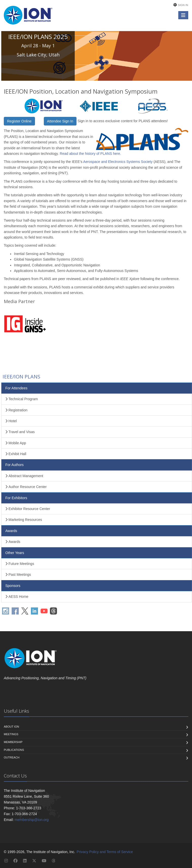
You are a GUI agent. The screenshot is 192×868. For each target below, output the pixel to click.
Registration (16, 410)
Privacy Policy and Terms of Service (105, 852)
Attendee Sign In (60, 121)
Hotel (11, 421)
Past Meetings (18, 575)
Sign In (183, 5)
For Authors (14, 465)
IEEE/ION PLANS (21, 377)
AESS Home (17, 597)
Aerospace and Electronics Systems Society (118, 162)
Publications (14, 750)
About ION (11, 727)
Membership (13, 742)
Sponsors (13, 586)
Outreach (12, 757)
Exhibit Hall (16, 454)
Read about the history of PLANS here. (90, 154)
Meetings (11, 734)
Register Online (19, 121)
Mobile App (16, 443)
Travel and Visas (20, 432)
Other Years (15, 553)
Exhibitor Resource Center (28, 509)
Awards (11, 531)
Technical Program (22, 399)
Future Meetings (20, 564)
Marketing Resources (24, 520)
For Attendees (16, 388)
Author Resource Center (26, 487)
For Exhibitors (16, 498)
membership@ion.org (32, 820)
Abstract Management (24, 476)
